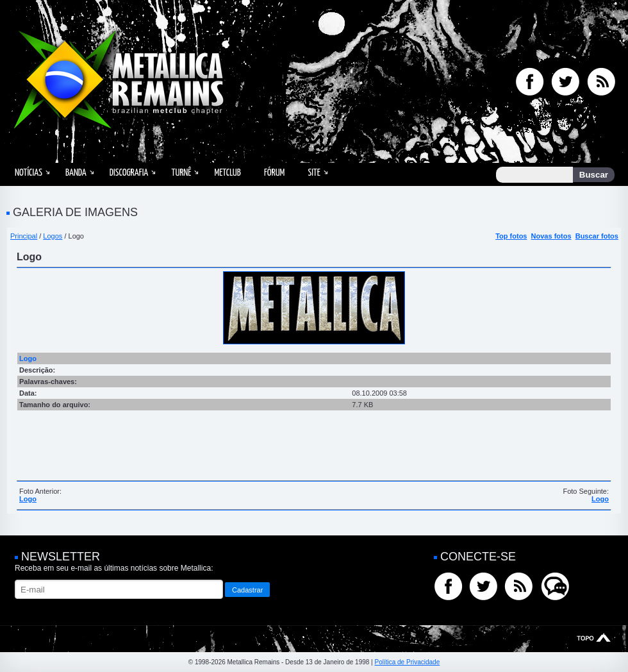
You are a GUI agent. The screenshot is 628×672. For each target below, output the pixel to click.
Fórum (274, 173)
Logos (53, 236)
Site (314, 173)
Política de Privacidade (407, 662)
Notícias (29, 173)
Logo (28, 499)
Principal (24, 236)
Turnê (181, 173)
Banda (76, 173)
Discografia (129, 173)
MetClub (227, 173)
